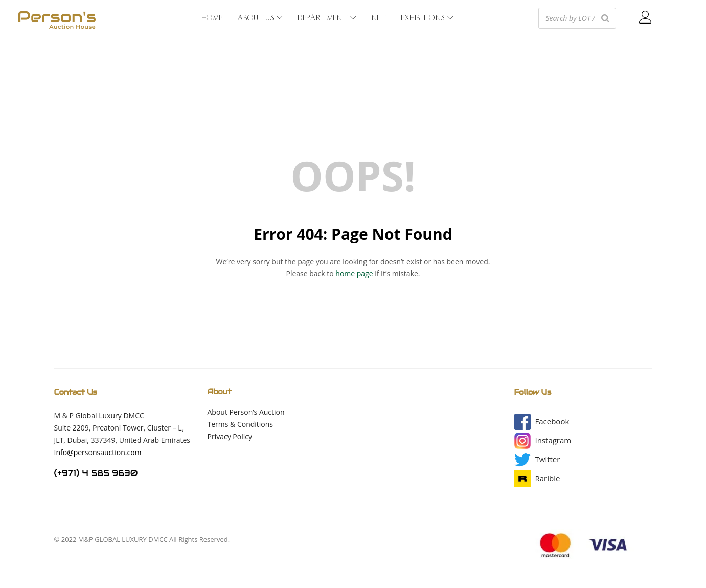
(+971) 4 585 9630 (96, 473)
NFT (379, 18)
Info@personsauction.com (98, 452)
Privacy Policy (230, 436)
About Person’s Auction (246, 412)
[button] (552, 422)
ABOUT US (260, 18)
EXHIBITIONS (427, 18)
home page (354, 273)
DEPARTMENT (327, 18)
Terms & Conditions (241, 424)
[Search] (605, 18)
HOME (212, 18)
